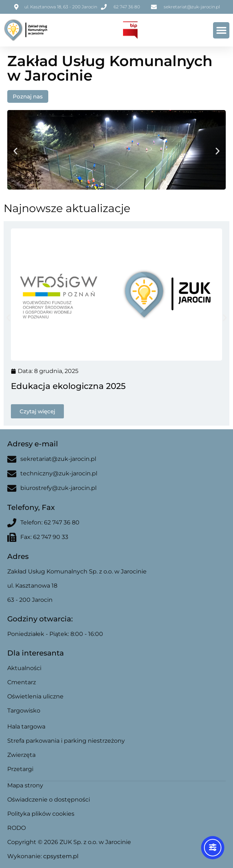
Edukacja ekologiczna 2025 (68, 386)
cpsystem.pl (61, 856)
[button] (221, 30)
